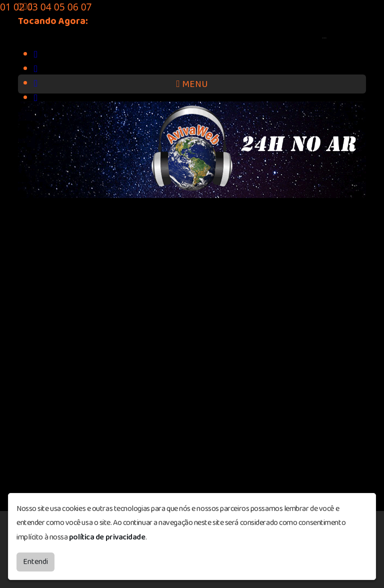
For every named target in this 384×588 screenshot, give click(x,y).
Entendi (35, 562)
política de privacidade (107, 537)
